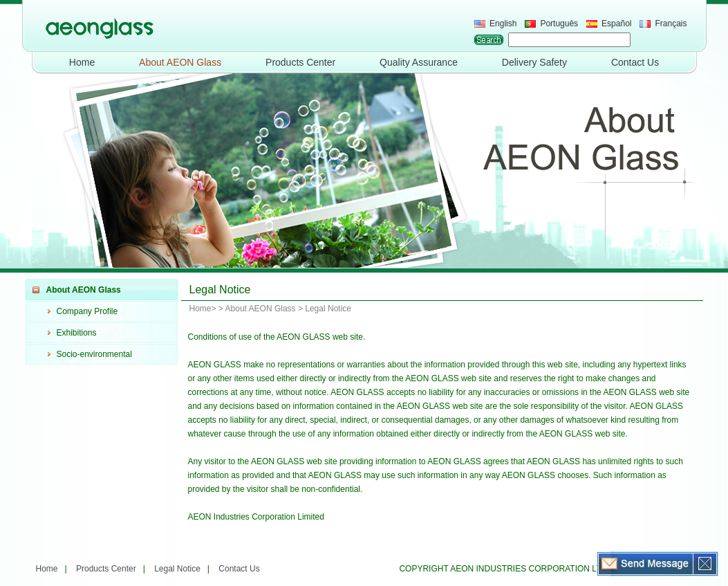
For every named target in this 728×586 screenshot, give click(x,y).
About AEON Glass (180, 62)
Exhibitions (77, 333)
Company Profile (87, 311)
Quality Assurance (419, 62)
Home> (203, 309)
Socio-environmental (94, 354)
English (503, 24)
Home (82, 62)
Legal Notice (177, 569)
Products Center (300, 62)
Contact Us (635, 62)
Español (616, 24)
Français (671, 24)
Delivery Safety (534, 62)
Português (559, 24)
